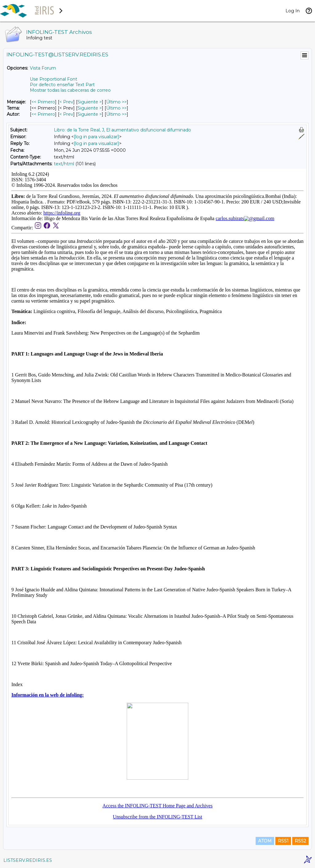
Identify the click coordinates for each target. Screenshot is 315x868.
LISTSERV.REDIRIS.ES (28, 860)
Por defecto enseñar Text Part (62, 85)
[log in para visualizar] (96, 137)
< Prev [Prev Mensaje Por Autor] (66, 114)
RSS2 (300, 841)
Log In (293, 11)
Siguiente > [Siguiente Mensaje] (90, 102)
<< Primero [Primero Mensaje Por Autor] (43, 114)
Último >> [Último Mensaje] (116, 102)
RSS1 (283, 841)
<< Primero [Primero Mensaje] (43, 102)
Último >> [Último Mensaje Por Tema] (116, 108)
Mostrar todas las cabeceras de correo (70, 90)
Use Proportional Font (54, 79)
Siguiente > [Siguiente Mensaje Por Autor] (90, 114)
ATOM (265, 841)
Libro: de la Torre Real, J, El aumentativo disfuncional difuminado (122, 130)
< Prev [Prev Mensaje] (66, 102)
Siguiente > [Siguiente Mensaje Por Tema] (90, 108)
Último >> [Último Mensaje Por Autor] (116, 114)
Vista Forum (43, 68)
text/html (64, 164)
